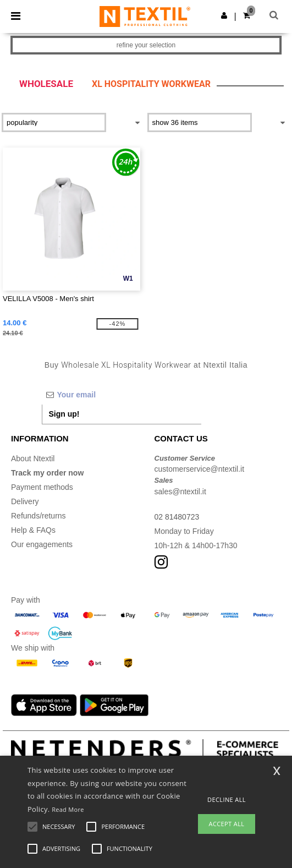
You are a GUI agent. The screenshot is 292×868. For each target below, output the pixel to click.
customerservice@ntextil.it (200, 469)
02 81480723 (177, 517)
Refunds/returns (38, 516)
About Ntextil (33, 458)
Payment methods (42, 487)
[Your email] (122, 395)
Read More (68, 809)
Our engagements (42, 544)
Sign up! (64, 414)
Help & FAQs (33, 530)
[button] (224, 15)
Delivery (25, 501)
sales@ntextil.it (180, 492)
